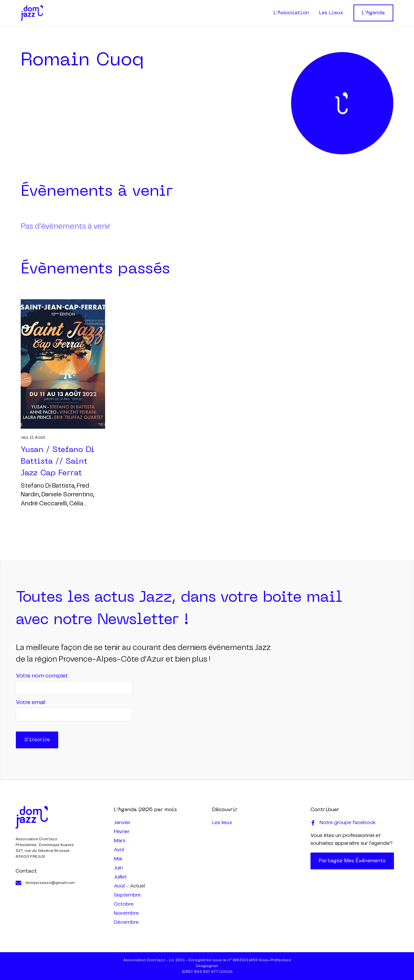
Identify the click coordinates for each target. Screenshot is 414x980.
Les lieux (222, 823)
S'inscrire (37, 740)
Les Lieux (331, 13)
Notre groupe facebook (343, 823)
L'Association (291, 13)
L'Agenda (373, 13)
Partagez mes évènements (352, 861)
